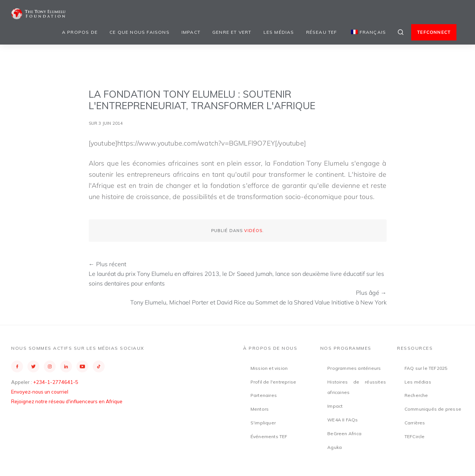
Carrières (415, 423)
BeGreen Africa (344, 433)
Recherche (416, 395)
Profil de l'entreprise (273, 382)
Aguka (335, 447)
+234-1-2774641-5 (56, 382)
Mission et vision (269, 368)
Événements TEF (269, 436)
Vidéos (253, 231)
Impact (191, 32)
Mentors (260, 409)
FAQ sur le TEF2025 (426, 368)
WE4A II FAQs (343, 420)
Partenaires (264, 395)
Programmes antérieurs (354, 368)
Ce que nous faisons (140, 32)
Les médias (279, 32)
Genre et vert (232, 32)
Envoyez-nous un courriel (40, 392)
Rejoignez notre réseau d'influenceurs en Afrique (67, 401)
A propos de (80, 32)
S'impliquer (263, 423)
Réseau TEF (322, 32)
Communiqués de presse (433, 409)
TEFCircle (415, 436)
